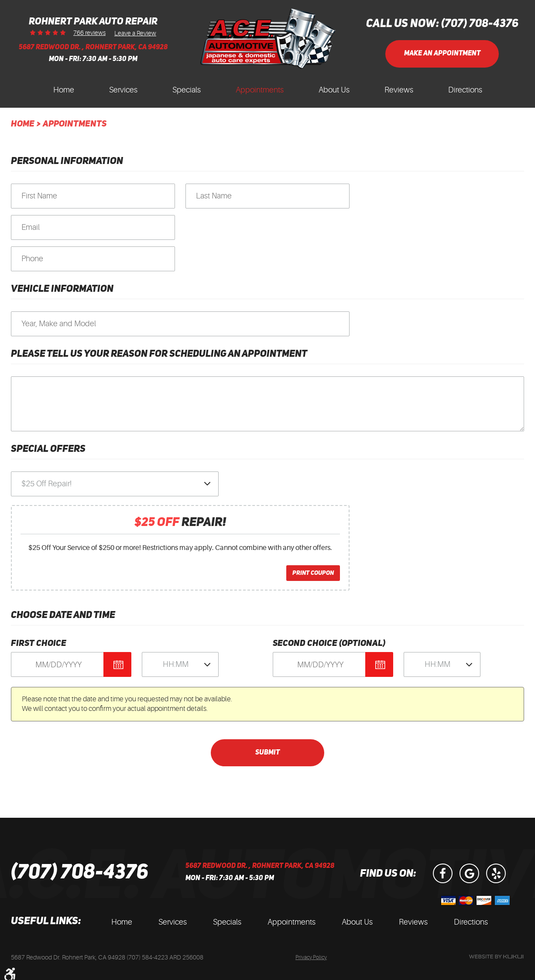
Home (64, 90)
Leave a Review (135, 33)
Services (123, 90)
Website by (496, 957)
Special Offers (48, 449)
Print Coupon (313, 573)
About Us (334, 90)
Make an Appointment (442, 54)
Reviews (399, 90)
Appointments (260, 90)
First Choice (39, 644)
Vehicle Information (62, 289)
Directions (465, 90)
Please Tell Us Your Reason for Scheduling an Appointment (159, 354)
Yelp (496, 873)
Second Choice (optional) (329, 644)
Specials (187, 90)
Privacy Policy (311, 957)
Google (469, 873)
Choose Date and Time (63, 615)
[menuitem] (64, 92)
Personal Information (67, 161)
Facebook (443, 873)
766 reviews (89, 33)
